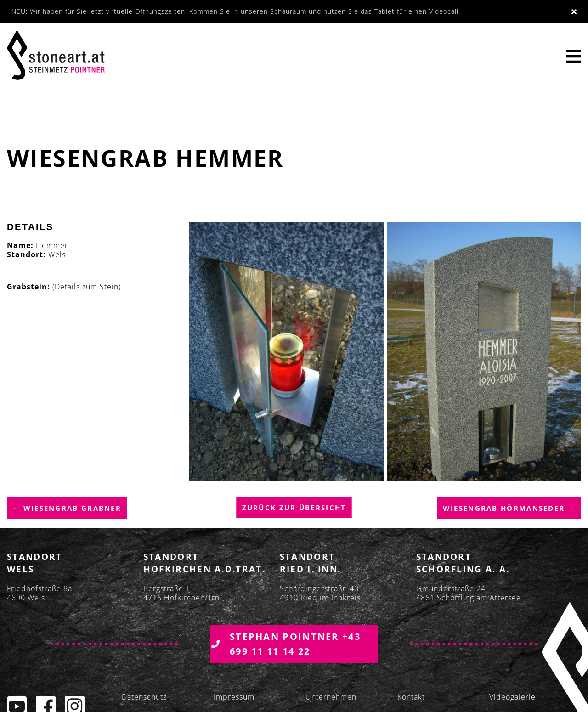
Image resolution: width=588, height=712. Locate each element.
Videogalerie (512, 697)
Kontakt (411, 697)
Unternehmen (331, 697)
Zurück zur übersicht (294, 508)
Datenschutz (144, 697)
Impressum (234, 697)
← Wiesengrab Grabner (67, 508)
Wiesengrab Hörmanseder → (509, 508)
